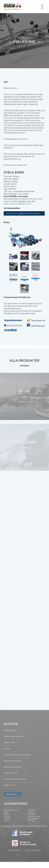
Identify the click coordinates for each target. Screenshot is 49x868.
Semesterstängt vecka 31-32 (14, 739)
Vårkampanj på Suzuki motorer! (15, 781)
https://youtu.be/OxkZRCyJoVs (18, 204)
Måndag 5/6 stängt (11, 775)
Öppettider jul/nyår (11, 733)
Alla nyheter (12, 797)
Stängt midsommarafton (13, 769)
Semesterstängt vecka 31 (13, 763)
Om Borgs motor (14, 853)
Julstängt (7, 751)
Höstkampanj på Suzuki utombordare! (17, 757)
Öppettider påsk (9, 745)
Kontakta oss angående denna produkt (23, 214)
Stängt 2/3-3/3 (9, 788)
